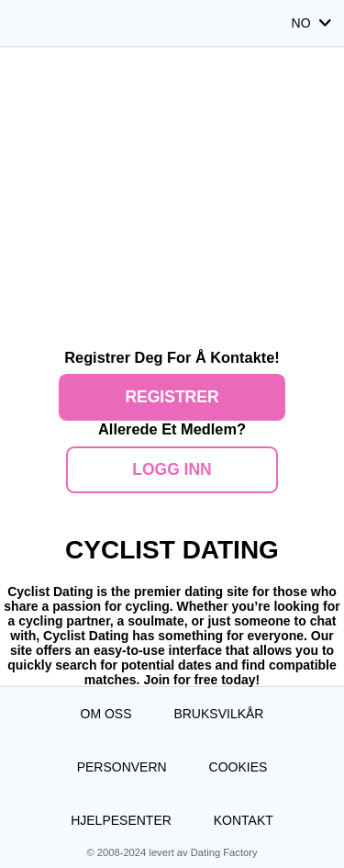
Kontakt (244, 820)
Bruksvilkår (218, 714)
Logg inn (172, 469)
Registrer (172, 397)
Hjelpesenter (121, 820)
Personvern (122, 767)
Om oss (106, 714)
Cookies (239, 767)
